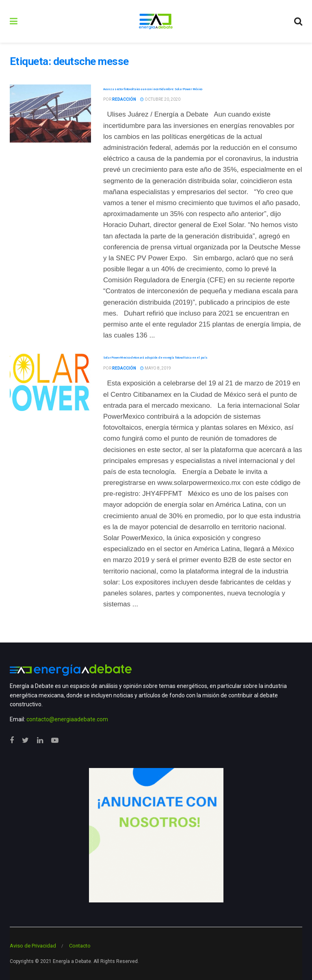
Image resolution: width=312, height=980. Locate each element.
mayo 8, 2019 (156, 368)
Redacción (124, 99)
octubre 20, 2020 (160, 99)
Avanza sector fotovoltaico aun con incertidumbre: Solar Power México (153, 89)
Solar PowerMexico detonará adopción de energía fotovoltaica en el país (155, 357)
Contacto (80, 946)
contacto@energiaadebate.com (67, 719)
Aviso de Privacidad (33, 946)
